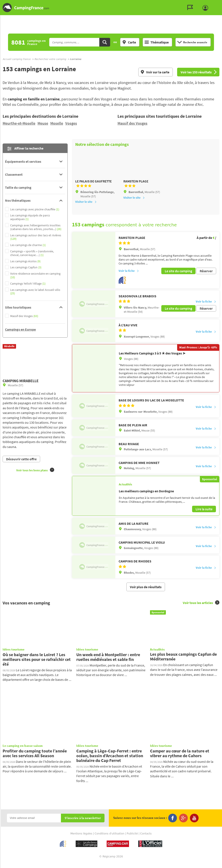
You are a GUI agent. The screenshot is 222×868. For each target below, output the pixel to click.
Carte (129, 42)
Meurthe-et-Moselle (19, 123)
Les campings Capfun (26, 267)
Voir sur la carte (155, 72)
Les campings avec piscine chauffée (35, 209)
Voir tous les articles (201, 608)
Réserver (206, 277)
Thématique (157, 42)
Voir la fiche (129, 277)
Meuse (43, 123)
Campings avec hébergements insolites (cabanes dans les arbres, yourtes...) (36, 227)
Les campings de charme (28, 245)
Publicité (132, 839)
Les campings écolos (25, 261)
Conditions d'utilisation (110, 839)
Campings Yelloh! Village (28, 284)
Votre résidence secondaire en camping (35, 275)
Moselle (57, 123)
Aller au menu (217, 4)
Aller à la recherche (221, 4)
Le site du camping (178, 277)
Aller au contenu (219, 4)
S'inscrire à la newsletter (83, 823)
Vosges (71, 123)
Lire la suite (204, 514)
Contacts (146, 839)
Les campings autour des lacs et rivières (36, 237)
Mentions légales (81, 839)
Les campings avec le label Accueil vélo (35, 292)
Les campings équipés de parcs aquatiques (30, 217)
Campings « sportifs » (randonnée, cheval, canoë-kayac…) (32, 253)
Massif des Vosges (132, 123)
